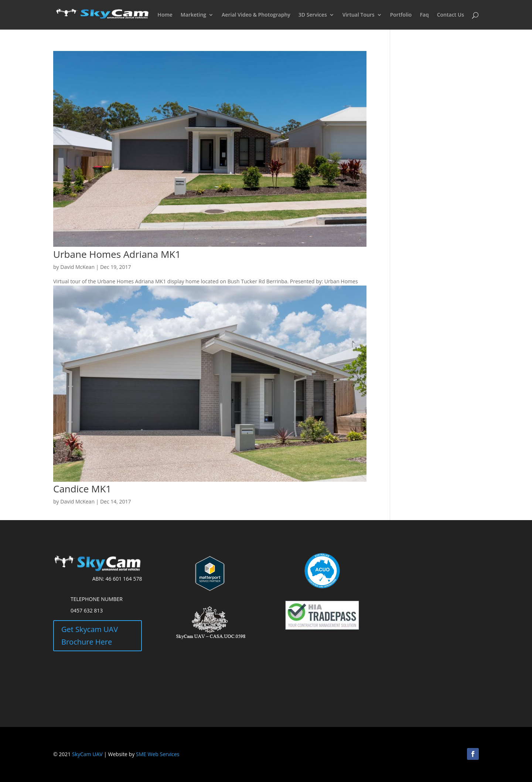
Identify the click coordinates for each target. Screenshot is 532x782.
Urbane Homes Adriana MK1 (117, 254)
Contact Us (451, 15)
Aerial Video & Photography (256, 15)
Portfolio (401, 15)
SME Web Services (158, 754)
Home (165, 15)
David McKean (77, 267)
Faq (424, 15)
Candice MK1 (82, 489)
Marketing (193, 15)
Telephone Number (97, 599)
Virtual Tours (359, 15)
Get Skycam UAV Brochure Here (90, 636)
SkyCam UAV (87, 754)
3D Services (313, 15)
